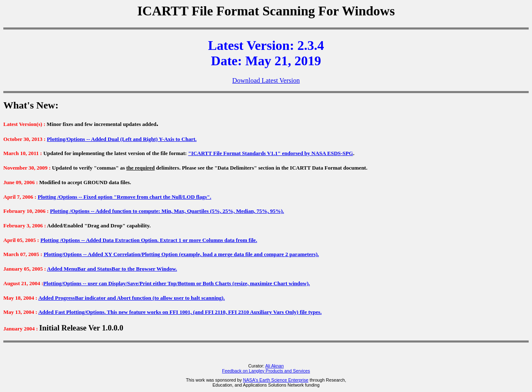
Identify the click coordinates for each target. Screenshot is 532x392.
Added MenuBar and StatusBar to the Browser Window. (112, 269)
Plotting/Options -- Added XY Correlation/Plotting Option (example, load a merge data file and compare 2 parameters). (181, 254)
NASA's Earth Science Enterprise (276, 380)
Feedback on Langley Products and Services (266, 371)
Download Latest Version (266, 80)
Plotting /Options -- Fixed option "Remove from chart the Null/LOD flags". (125, 197)
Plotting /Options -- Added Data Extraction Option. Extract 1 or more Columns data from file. (149, 240)
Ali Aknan (274, 366)
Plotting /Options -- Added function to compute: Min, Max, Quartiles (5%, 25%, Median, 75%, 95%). (167, 211)
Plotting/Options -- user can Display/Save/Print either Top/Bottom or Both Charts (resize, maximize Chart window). (176, 283)
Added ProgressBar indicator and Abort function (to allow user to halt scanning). (132, 298)
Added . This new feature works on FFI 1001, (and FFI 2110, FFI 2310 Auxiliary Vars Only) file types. (180, 312)
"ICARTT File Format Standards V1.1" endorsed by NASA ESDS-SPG (271, 153)
